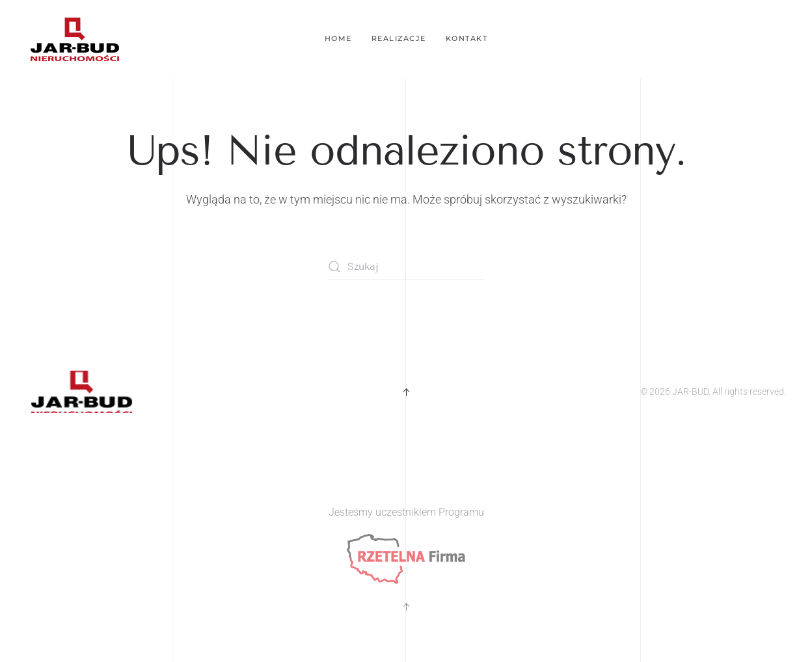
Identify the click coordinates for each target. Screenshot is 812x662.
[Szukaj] (406, 267)
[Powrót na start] (75, 39)
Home (338, 38)
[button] (406, 392)
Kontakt (467, 38)
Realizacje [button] (399, 38)
